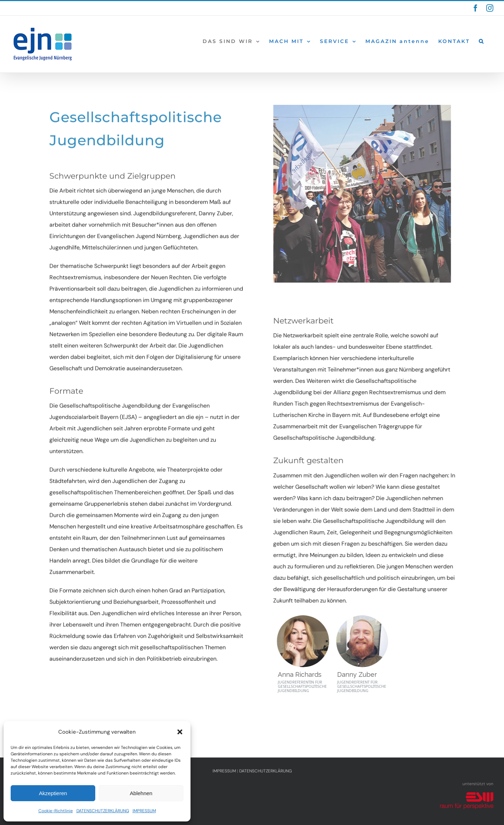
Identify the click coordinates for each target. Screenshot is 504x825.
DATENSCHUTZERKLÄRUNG (103, 811)
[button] (180, 732)
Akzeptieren (53, 793)
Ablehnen (141, 793)
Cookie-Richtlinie (56, 811)
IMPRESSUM (144, 811)
